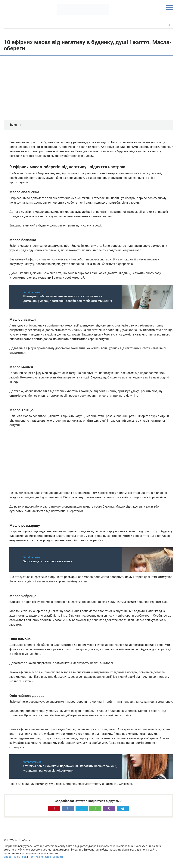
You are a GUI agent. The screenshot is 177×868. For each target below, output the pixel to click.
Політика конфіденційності (46, 857)
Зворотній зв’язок (15, 857)
